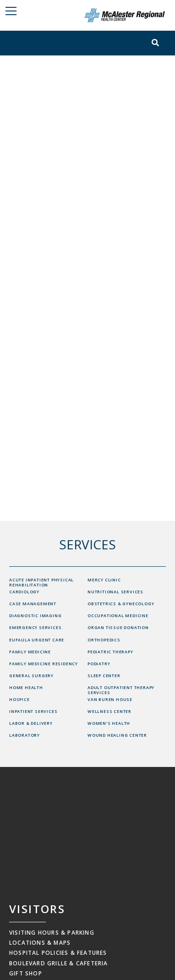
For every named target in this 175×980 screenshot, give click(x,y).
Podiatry (99, 664)
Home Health (26, 687)
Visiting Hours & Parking (52, 933)
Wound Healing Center (117, 735)
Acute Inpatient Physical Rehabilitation (41, 582)
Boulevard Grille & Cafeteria (59, 963)
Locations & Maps (40, 943)
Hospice (19, 699)
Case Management (33, 604)
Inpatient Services (33, 711)
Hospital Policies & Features (58, 953)
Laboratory (25, 735)
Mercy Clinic (104, 580)
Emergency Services (35, 627)
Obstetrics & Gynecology (121, 604)
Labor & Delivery (31, 723)
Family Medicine (30, 652)
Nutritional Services (115, 592)
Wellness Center (109, 711)
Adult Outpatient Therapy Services (121, 690)
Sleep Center (104, 676)
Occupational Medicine (118, 616)
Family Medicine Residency (44, 664)
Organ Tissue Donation (118, 627)
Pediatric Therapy (110, 652)
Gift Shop (26, 973)
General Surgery (31, 676)
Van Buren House (110, 699)
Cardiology (24, 592)
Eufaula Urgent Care (37, 640)
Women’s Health (109, 723)
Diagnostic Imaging (35, 616)
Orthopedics (104, 640)
